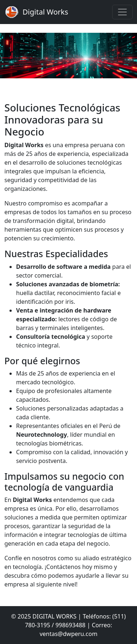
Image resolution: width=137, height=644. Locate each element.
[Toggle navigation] (122, 12)
